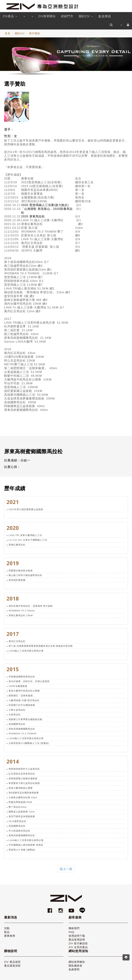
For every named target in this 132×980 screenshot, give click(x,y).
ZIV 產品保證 (12, 962)
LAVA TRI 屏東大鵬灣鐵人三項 (25, 535)
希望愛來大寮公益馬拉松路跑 (24, 783)
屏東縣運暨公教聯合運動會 (23, 779)
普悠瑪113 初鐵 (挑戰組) (22, 850)
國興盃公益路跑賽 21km (22, 812)
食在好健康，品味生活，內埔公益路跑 (29, 681)
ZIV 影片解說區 (78, 943)
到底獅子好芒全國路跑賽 (22, 705)
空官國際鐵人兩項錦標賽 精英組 (26, 845)
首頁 (8, 33)
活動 (7, 928)
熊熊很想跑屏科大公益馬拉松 (24, 769)
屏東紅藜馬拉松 (17, 545)
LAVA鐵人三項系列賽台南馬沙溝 (26, 651)
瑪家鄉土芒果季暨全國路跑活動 (25, 719)
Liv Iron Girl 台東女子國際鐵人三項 (28, 540)
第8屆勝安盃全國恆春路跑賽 (24, 793)
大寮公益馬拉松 (17, 710)
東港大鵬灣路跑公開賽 (21, 788)
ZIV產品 (10, 16)
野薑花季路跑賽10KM (20, 802)
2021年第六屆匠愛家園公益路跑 (26, 509)
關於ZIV (86, 16)
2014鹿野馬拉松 (17, 821)
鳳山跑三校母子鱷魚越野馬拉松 (25, 575)
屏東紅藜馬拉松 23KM (21, 615)
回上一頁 (66, 869)
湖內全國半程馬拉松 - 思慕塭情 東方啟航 (31, 606)
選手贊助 (35, 33)
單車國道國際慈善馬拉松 (22, 677)
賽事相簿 (10, 936)
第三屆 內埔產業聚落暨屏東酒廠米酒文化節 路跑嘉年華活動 (41, 646)
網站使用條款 (77, 962)
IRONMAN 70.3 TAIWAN (23, 734)
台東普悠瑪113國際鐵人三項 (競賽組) (29, 743)
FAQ (71, 932)
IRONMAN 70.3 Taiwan (22, 611)
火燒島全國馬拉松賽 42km (23, 797)
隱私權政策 (75, 966)
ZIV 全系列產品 (78, 947)
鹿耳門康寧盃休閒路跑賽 (22, 816)
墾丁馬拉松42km (18, 807)
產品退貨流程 (12, 966)
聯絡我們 (74, 928)
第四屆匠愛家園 (17, 580)
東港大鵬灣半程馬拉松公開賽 (24, 691)
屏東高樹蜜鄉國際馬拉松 (22, 729)
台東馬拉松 (15, 715)
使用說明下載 (77, 936)
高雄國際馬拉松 (17, 724)
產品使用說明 (77, 940)
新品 (7, 932)
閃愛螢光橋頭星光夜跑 (21, 571)
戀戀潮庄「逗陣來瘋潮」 (22, 696)
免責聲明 (74, 969)
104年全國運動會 (18, 686)
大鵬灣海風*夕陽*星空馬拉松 (24, 700)
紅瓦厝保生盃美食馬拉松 (22, 774)
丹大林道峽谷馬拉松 (19, 831)
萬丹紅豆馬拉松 (17, 641)
